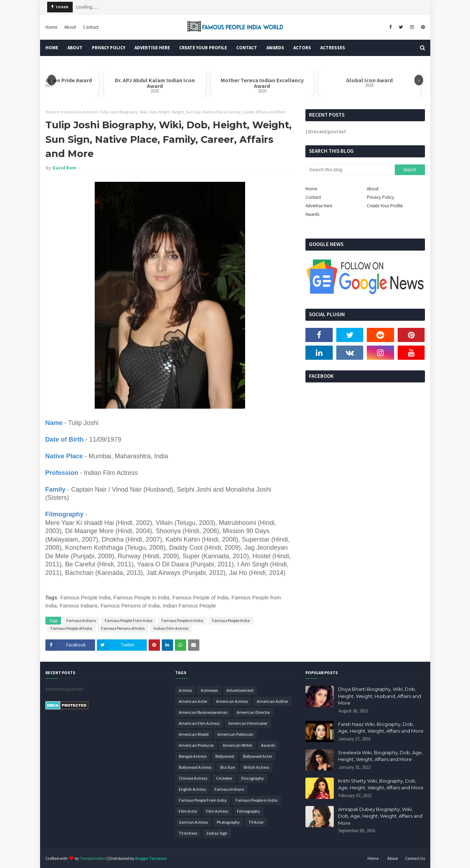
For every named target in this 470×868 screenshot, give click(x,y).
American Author (272, 701)
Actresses (209, 690)
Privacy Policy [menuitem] (109, 48)
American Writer (237, 745)
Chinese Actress (193, 778)
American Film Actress (199, 723)
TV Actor (256, 822)
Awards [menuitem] (275, 48)
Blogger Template (151, 858)
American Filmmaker (248, 723)
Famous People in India (182, 620)
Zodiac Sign (217, 833)
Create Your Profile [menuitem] (203, 48)
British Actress (256, 767)
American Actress (232, 701)
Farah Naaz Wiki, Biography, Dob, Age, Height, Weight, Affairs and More (381, 728)
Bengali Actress (193, 756)
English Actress (192, 789)
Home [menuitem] (52, 48)
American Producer (196, 745)
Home (51, 27)
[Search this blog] (350, 170)
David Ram (64, 168)
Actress (185, 690)
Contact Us (415, 858)
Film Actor (188, 811)
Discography (253, 778)
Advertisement (240, 690)
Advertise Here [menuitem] (152, 48)
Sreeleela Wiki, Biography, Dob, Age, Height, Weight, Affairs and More (380, 756)
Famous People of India (71, 628)
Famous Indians (81, 620)
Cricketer (224, 778)
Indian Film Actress (78, 112)
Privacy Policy (380, 197)
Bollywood (225, 756)
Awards (312, 214)
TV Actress (188, 833)
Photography (228, 822)
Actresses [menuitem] (333, 48)
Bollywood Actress (195, 767)
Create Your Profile (385, 206)
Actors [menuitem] (302, 48)
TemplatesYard (93, 858)
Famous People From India (129, 620)
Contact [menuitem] (247, 48)
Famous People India (231, 620)
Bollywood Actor (258, 756)
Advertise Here (319, 206)
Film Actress (217, 811)
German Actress (193, 822)
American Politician (235, 734)
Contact (91, 27)
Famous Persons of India (123, 628)
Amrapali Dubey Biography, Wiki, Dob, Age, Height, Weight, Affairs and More (380, 816)
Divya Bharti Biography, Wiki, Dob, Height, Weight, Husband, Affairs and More (380, 696)
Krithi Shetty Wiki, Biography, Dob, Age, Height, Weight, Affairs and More (381, 784)
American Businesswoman (203, 712)
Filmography (248, 811)
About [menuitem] (75, 48)
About (70, 27)
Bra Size (228, 767)
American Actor (193, 701)
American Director (253, 712)
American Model (194, 734)
